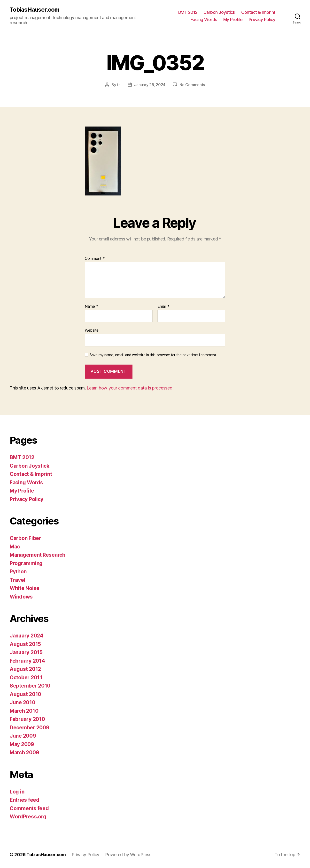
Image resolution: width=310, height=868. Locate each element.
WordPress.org (28, 816)
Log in (17, 791)
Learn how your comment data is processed (129, 388)
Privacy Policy (262, 19)
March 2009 (24, 752)
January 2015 (26, 652)
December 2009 (30, 727)
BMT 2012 (188, 12)
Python (18, 571)
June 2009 (23, 736)
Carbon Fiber (25, 538)
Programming (26, 563)
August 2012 (25, 669)
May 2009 (22, 744)
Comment (95, 258)
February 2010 (27, 719)
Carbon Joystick (219, 12)
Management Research (38, 555)
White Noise (25, 588)
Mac (15, 546)
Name (91, 306)
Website (92, 330)
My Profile (233, 19)
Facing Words (204, 19)
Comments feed (29, 808)
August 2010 (25, 694)
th (119, 85)
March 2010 (24, 711)
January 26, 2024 (150, 85)
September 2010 (30, 685)
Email (163, 306)
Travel (17, 580)
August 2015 (25, 644)
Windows (21, 596)
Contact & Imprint (258, 12)
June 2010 (23, 702)
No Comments (192, 85)
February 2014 (27, 661)
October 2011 (26, 677)
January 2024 (27, 635)
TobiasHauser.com (35, 10)
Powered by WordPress (128, 854)
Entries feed (25, 800)
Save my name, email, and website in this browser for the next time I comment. (153, 355)
